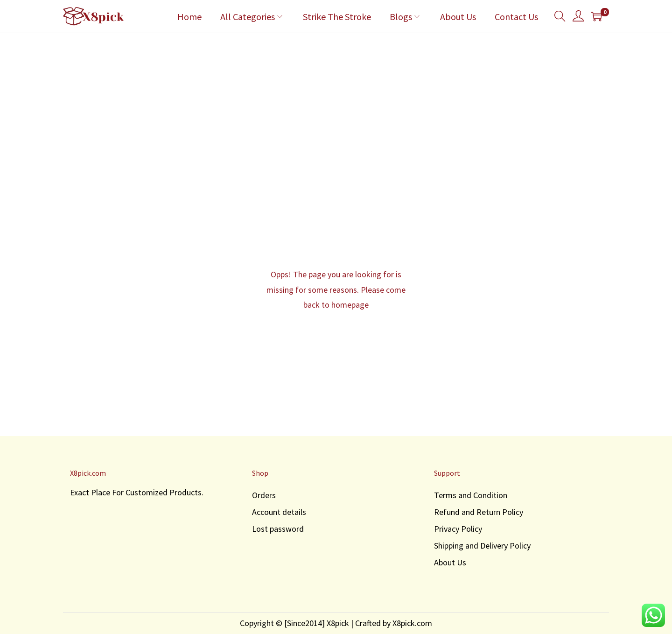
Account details (279, 512)
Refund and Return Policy (479, 512)
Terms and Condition (471, 495)
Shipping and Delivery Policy (482, 546)
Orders (264, 495)
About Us (450, 562)
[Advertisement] (336, 103)
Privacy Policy (458, 529)
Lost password (278, 529)
